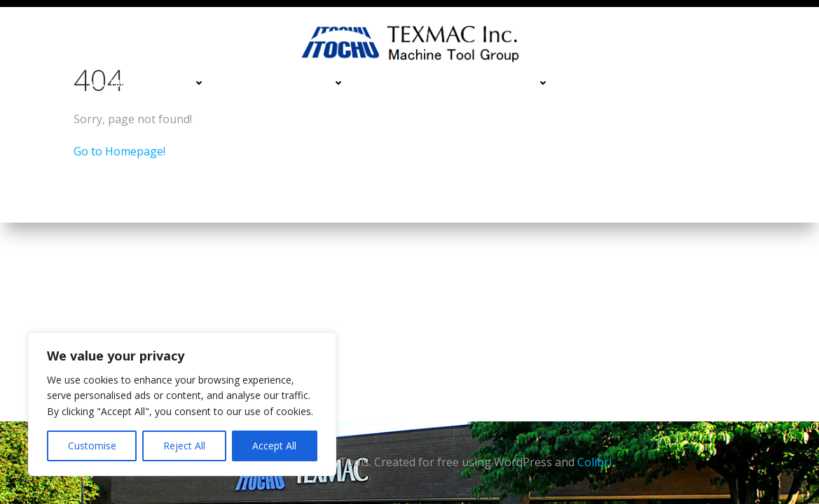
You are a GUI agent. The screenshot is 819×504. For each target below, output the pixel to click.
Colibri (594, 462)
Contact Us (763, 83)
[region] (182, 404)
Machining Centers (147, 83)
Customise (92, 446)
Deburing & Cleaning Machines (461, 83)
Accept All (274, 446)
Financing (604, 83)
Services (681, 83)
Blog (782, 112)
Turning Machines (289, 83)
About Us (716, 112)
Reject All (184, 446)
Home (46, 83)
